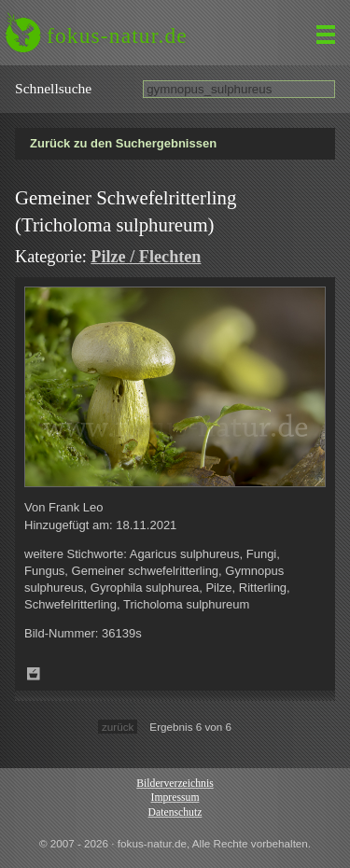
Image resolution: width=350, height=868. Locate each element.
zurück (118, 727)
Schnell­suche (53, 88)
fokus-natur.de (117, 35)
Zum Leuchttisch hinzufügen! (34, 674)
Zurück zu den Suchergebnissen (123, 143)
